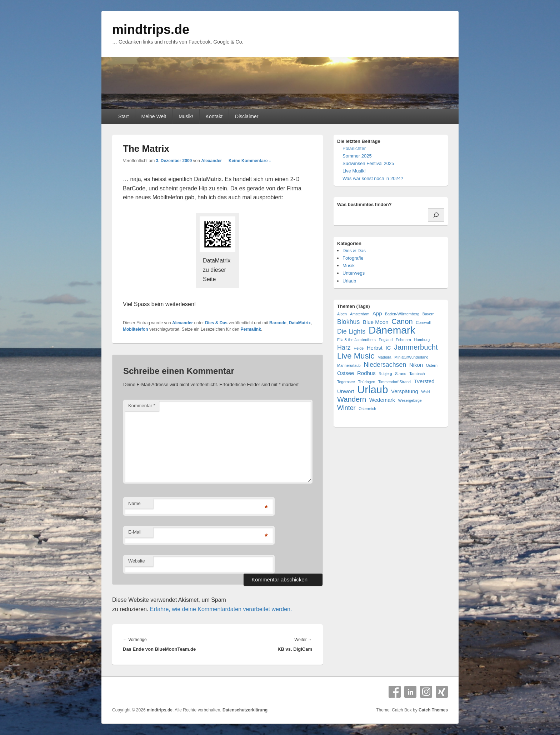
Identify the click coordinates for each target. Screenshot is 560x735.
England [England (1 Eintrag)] (386, 340)
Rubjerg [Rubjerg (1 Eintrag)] (385, 374)
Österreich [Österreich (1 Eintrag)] (367, 409)
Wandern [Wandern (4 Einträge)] (352, 399)
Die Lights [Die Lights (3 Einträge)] (351, 331)
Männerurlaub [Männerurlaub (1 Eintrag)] (349, 365)
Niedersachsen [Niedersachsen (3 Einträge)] (385, 365)
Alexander (211, 161)
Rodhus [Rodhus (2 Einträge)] (366, 373)
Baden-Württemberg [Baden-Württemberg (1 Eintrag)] (402, 314)
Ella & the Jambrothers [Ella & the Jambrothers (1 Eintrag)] (356, 340)
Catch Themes (433, 710)
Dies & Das (216, 323)
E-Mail (135, 532)
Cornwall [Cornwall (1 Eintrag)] (423, 322)
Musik (349, 266)
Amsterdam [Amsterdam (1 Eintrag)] (360, 314)
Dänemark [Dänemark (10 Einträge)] (392, 330)
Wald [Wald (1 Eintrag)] (425, 392)
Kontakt (214, 116)
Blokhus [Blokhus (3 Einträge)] (348, 322)
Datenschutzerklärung (245, 710)
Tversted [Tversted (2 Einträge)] (424, 381)
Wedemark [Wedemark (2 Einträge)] (382, 400)
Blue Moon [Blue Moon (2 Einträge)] (376, 322)
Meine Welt (154, 116)
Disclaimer (247, 116)
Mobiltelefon (136, 329)
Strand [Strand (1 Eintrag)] (401, 374)
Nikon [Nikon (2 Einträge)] (416, 365)
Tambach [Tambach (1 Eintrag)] (417, 374)
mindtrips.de (151, 29)
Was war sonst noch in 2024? (373, 178)
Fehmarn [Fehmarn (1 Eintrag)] (403, 340)
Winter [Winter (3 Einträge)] (346, 408)
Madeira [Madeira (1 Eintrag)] (384, 357)
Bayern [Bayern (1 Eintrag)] (429, 314)
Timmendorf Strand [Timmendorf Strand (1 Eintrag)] (394, 382)
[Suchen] (436, 215)
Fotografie (353, 258)
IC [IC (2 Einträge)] (388, 348)
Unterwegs (354, 273)
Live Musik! (354, 171)
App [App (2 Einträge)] (377, 313)
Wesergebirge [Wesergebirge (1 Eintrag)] (410, 400)
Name (134, 503)
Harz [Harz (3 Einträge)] (344, 347)
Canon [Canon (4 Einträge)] (402, 322)
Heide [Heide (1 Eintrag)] (359, 348)
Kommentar (142, 406)
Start (124, 116)
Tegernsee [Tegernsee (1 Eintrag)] (346, 382)
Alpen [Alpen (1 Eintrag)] (342, 314)
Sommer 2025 (357, 156)
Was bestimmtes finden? (364, 204)
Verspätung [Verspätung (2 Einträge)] (405, 391)
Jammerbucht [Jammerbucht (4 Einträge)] (416, 347)
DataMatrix (300, 323)
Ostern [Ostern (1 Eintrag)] (432, 365)
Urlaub (349, 281)
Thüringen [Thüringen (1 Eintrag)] (366, 382)
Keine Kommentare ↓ (250, 161)
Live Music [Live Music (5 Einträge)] (356, 356)
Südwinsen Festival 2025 (368, 163)
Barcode (278, 323)
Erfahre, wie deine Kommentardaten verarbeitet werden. (221, 609)
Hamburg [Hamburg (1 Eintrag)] (422, 340)
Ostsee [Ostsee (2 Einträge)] (346, 373)
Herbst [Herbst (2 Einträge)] (375, 348)
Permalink (251, 329)
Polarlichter (354, 148)
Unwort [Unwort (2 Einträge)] (346, 391)
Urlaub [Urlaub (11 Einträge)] (372, 389)
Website (137, 561)
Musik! (186, 116)
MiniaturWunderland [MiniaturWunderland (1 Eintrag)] (411, 357)
